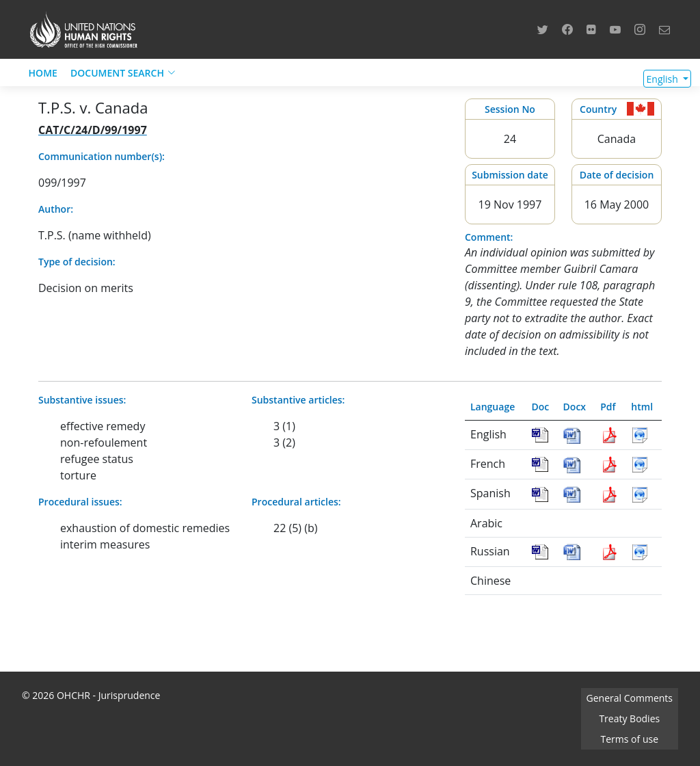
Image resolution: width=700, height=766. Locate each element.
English (664, 79)
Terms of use (630, 739)
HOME (43, 73)
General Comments (630, 698)
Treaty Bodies (629, 718)
